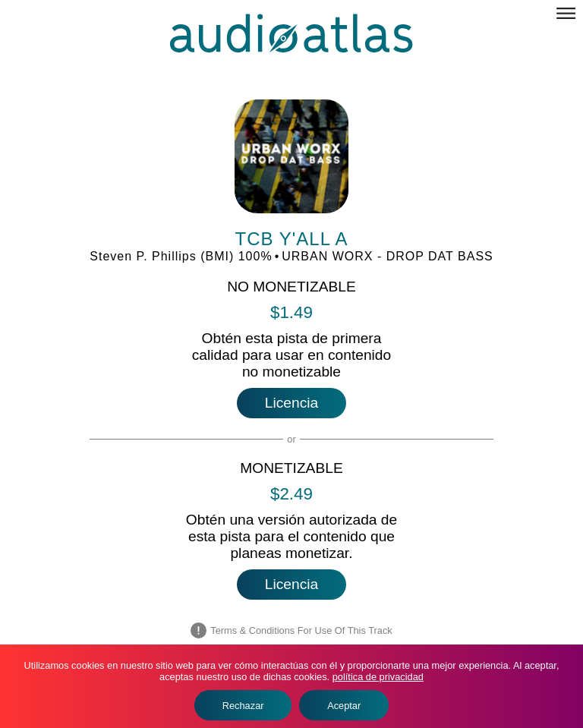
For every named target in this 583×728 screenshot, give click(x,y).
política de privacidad (378, 677)
